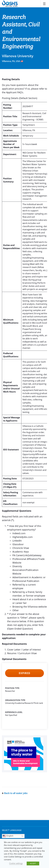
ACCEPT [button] (33, 863)
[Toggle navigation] (44, 4)
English (8, 836)
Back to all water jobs (15, 793)
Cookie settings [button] (16, 863)
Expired (24, 673)
